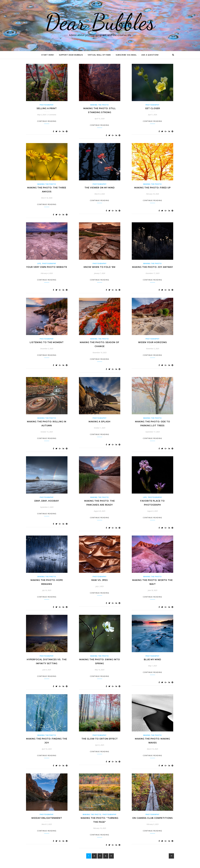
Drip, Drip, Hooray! (47, 501)
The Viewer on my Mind (100, 188)
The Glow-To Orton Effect (100, 739)
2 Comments (52, 115)
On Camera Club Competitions (152, 818)
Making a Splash (100, 422)
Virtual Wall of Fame (99, 55)
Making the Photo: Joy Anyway (153, 267)
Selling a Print (47, 108)
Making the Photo (100, 105)
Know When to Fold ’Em (100, 267)
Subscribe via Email (126, 55)
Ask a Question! (150, 55)
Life (39, 263)
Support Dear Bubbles (71, 55)
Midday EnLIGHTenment (47, 818)
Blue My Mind (152, 660)
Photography (47, 105)
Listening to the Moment (47, 342)
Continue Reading (47, 121)
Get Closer (153, 108)
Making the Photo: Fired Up (152, 188)
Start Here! (48, 55)
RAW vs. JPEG (100, 580)
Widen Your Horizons (152, 342)
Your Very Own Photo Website (47, 267)
